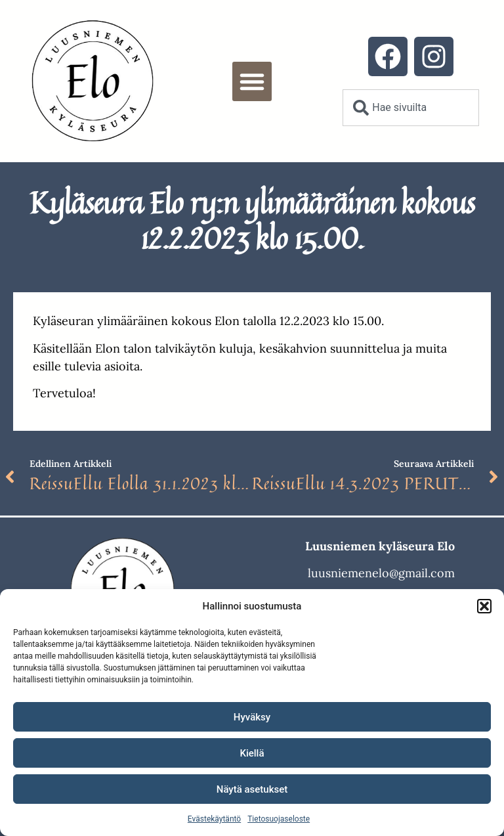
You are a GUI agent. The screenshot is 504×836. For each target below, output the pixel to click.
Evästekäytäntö (214, 819)
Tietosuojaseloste (279, 819)
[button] (484, 606)
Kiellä (252, 753)
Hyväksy (252, 717)
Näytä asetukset (252, 789)
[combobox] (410, 108)
